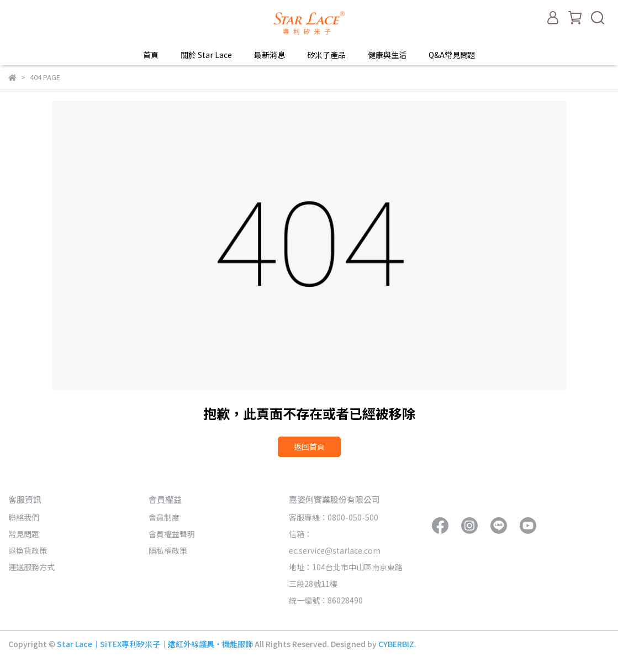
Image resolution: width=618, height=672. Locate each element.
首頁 (151, 55)
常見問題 (24, 534)
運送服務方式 (31, 567)
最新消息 (270, 55)
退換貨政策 (28, 550)
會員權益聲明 (172, 534)
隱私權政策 (168, 550)
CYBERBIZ (396, 644)
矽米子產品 (326, 55)
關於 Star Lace (206, 55)
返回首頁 (309, 447)
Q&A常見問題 (452, 55)
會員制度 (164, 517)
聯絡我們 (24, 517)
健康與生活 (387, 55)
